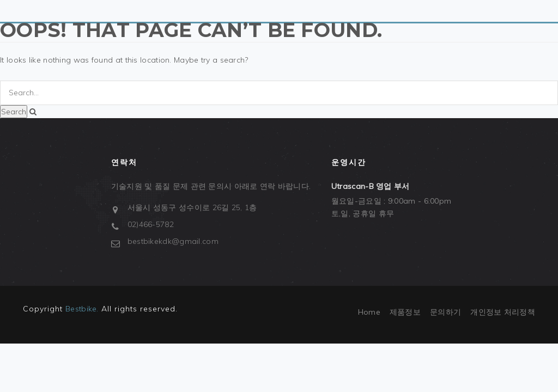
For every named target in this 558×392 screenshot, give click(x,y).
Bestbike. (82, 309)
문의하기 (445, 312)
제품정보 (405, 312)
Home (369, 312)
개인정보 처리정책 (503, 312)
